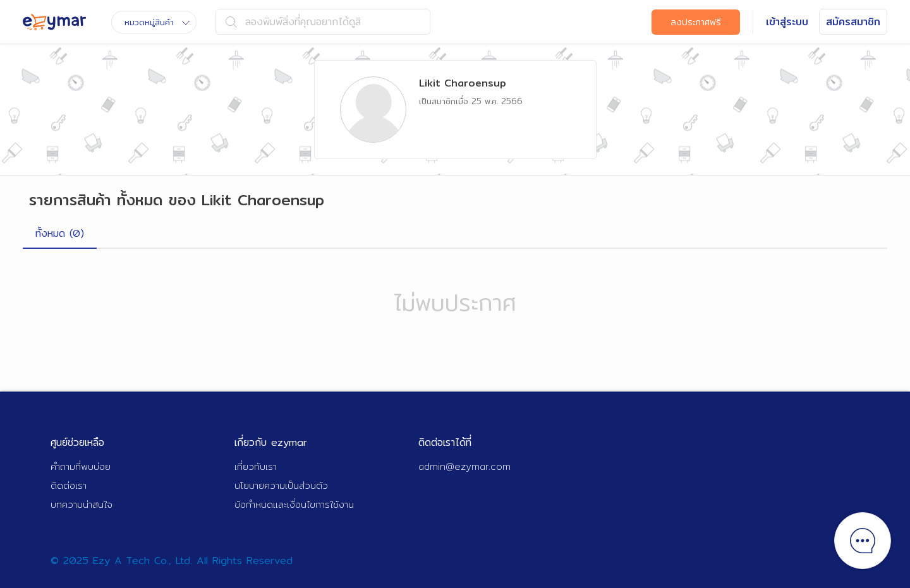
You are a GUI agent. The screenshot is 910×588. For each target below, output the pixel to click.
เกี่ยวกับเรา (256, 466)
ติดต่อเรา (69, 485)
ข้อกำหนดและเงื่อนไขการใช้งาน (294, 504)
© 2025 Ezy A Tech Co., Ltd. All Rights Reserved (172, 561)
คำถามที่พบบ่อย (81, 466)
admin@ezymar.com (464, 466)
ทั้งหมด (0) (60, 233)
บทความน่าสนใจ (82, 504)
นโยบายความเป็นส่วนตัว (281, 485)
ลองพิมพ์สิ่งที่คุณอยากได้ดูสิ (293, 22)
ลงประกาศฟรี (696, 22)
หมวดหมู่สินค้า (157, 22)
